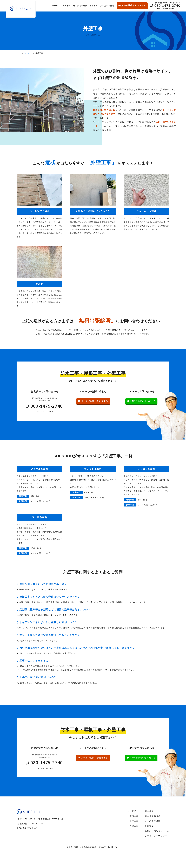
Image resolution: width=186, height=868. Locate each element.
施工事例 (67, 6)
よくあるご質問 (107, 6)
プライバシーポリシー (156, 836)
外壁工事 (134, 826)
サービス (56, 6)
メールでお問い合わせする (93, 401)
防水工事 (134, 816)
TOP (19, 53)
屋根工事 (134, 821)
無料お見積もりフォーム (132, 5)
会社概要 (94, 6)
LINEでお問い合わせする (141, 401)
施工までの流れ (80, 6)
